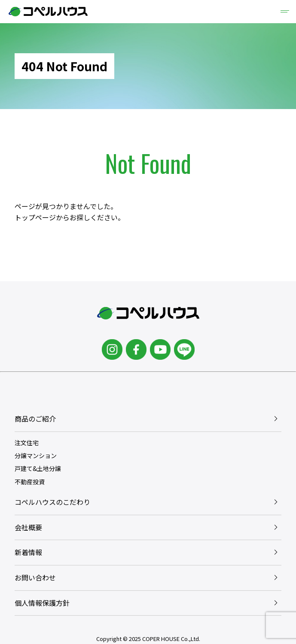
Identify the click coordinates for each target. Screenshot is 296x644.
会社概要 (28, 527)
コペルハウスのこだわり (52, 502)
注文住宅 (27, 443)
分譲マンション (36, 456)
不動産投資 (30, 482)
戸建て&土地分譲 (38, 468)
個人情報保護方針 (42, 603)
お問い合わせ (35, 577)
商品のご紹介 (35, 419)
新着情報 (28, 552)
